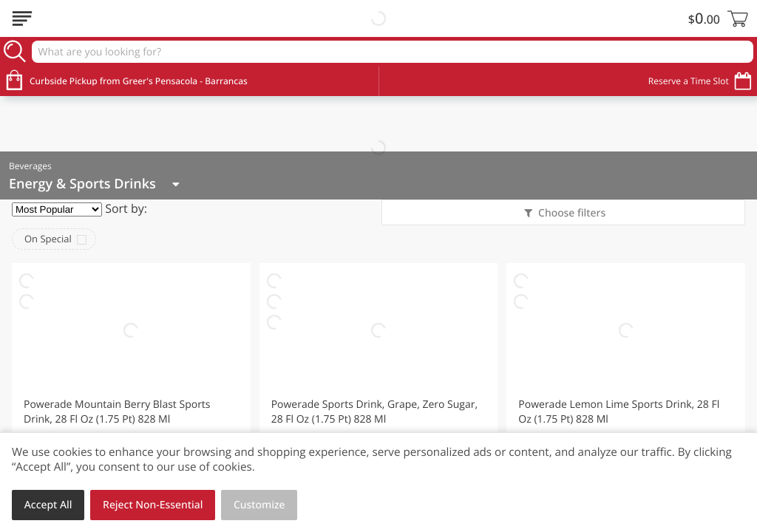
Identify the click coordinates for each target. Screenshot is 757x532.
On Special (48, 239)
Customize (259, 505)
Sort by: (126, 208)
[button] (131, 394)
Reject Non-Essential (153, 505)
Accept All (48, 505)
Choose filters (570, 213)
